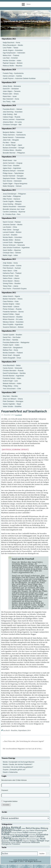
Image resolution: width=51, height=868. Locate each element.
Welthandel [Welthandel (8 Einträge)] (26, 842)
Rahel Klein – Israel (10, 96)
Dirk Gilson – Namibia (10, 340)
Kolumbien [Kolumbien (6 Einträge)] (33, 835)
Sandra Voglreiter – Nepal (12, 404)
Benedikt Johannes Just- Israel (14, 209)
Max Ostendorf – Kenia (11, 99)
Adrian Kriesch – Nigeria (11, 296)
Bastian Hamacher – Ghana (13, 299)
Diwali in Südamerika (10, 772)
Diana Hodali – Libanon (11, 307)
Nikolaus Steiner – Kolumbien (13, 322)
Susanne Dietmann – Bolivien (13, 327)
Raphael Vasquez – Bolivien (13, 63)
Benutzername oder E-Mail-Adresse (14, 780)
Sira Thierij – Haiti (9, 102)
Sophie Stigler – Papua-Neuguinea (15, 184)
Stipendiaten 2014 (24, 730)
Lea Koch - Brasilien (10, 730)
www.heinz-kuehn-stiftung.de (25, 860)
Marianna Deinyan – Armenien (13, 171)
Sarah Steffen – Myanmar (12, 250)
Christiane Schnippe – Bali (12, 125)
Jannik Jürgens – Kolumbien (13, 50)
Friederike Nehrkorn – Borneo (13, 312)
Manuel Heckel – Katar (11, 276)
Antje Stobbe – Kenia (10, 263)
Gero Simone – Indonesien (12, 181)
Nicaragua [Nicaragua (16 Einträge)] (16, 840)
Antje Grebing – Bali (10, 114)
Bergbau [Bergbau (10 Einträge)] (36, 828)
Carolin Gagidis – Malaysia (12, 201)
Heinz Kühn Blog (30, 15)
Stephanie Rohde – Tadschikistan (15, 178)
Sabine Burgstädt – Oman (12, 358)
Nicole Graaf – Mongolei (11, 355)
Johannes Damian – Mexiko (13, 225)
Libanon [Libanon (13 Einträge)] (40, 836)
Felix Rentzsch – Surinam (12, 268)
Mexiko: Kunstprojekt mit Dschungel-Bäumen (19, 762)
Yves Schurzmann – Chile (12, 389)
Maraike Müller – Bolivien (12, 240)
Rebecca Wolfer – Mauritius (12, 66)
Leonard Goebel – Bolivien (12, 232)
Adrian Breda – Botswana (12, 86)
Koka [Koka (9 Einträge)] (27, 835)
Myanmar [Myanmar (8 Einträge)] (5, 841)
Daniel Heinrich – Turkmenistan (14, 137)
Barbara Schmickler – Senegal (13, 148)
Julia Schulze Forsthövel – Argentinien (16, 248)
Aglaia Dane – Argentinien (12, 168)
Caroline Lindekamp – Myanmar (14, 212)
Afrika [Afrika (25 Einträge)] (6, 828)
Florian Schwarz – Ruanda (12, 309)
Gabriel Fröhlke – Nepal (11, 314)
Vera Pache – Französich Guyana (15, 289)
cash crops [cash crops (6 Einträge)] (26, 831)
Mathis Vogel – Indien (10, 255)
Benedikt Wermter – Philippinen (14, 153)
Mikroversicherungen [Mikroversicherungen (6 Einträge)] (33, 839)
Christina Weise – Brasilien (12, 150)
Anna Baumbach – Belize (12, 365)
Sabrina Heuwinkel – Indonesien (14, 207)
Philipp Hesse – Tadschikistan (13, 173)
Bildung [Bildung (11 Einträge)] (44, 828)
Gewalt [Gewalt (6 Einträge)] (14, 833)
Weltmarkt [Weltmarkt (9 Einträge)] (35, 842)
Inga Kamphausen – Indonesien (14, 53)
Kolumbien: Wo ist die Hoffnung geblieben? (18, 767)
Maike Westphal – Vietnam (12, 186)
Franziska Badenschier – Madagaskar (16, 342)
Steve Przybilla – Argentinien (13, 324)
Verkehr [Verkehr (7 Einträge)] (19, 843)
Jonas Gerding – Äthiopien (12, 204)
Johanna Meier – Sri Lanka (12, 122)
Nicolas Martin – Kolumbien (12, 237)
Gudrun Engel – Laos (10, 381)
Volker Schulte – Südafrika (12, 406)
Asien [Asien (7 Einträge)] (23, 828)
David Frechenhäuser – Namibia (14, 373)
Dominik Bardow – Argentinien (13, 376)
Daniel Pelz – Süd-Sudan (12, 337)
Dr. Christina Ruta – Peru (12, 214)
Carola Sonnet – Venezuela (12, 368)
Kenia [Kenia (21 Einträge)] (5, 834)
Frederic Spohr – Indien (11, 345)
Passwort (5, 790)
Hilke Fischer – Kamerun (11, 199)
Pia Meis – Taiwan (9, 143)
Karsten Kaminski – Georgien (13, 176)
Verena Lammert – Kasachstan (14, 119)
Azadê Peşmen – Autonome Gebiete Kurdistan (19, 78)
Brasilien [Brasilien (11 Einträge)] (18, 830)
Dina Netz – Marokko (10, 396)
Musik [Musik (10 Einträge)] (43, 839)
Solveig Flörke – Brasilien (12, 283)
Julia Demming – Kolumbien (13, 112)
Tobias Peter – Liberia (10, 286)
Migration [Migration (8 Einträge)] (22, 839)
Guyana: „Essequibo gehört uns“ (14, 770)
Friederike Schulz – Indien (12, 378)
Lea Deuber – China (10, 227)
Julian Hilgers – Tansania (12, 91)
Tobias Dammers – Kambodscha (14, 135)
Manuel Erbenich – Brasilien (13, 317)
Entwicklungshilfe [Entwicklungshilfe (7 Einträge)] (41, 831)
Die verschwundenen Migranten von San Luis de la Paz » (23, 749)
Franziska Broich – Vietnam (12, 109)
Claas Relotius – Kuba (11, 301)
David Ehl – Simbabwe (11, 89)
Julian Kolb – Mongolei (11, 140)
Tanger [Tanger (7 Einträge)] (47, 841)
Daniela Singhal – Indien (11, 304)
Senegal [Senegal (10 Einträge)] (40, 841)
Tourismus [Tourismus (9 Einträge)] (6, 842)
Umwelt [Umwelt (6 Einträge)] (13, 843)
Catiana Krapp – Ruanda (11, 117)
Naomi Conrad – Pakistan (12, 222)
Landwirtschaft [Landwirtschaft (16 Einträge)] (19, 836)
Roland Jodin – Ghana (11, 94)
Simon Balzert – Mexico (11, 281)
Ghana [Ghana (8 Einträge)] (19, 833)
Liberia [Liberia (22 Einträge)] (6, 838)
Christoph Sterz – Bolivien (12, 253)
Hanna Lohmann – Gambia (12, 76)
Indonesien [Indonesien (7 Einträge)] (33, 833)
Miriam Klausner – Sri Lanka (13, 319)
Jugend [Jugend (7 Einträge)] (40, 833)
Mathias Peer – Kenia (10, 350)
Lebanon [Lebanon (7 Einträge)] (32, 837)
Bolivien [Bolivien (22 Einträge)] (7, 830)
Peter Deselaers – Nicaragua (13, 401)
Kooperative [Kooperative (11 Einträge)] (42, 835)
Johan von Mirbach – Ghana (13, 399)
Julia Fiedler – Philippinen (12, 196)
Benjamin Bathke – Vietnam (13, 132)
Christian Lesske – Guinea (12, 266)
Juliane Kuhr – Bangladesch (13, 348)
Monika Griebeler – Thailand (13, 353)
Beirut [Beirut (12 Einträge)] (29, 828)
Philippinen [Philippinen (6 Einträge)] (26, 841)
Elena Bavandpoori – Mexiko (13, 45)
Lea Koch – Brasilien (10, 235)
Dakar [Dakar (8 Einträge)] (32, 830)
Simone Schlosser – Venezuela (14, 245)
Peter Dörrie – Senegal (11, 230)
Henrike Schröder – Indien (12, 61)
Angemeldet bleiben (10, 801)
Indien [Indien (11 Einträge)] (25, 832)
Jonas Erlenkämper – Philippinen (14, 194)
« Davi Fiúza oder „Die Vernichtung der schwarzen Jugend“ (24, 741)
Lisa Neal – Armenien (10, 58)
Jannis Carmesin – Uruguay (13, 163)
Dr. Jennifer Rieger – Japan (12, 145)
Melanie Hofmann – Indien (12, 383)
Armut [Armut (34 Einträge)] (16, 828)
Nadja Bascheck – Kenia (11, 43)
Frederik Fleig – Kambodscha (13, 73)
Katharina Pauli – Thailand (12, 273)
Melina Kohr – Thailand (11, 55)
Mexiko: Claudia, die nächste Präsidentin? (18, 764)
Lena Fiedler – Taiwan (11, 48)
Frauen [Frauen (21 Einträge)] (6, 832)
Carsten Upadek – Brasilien (12, 335)
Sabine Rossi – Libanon (11, 278)
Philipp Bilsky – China (10, 386)
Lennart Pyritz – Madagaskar (13, 242)
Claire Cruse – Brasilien (11, 166)
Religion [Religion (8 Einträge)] (33, 841)
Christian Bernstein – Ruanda (13, 371)
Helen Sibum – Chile (10, 271)
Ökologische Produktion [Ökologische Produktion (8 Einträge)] (11, 844)
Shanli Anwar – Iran (10, 160)
